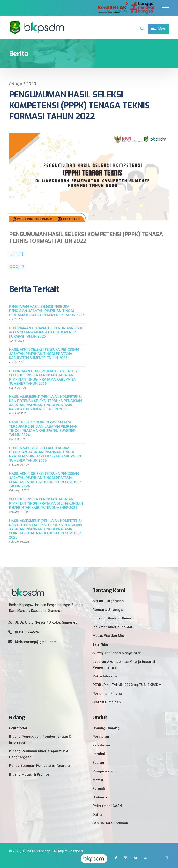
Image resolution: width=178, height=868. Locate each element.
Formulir (99, 789)
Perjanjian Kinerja (107, 694)
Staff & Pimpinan (107, 702)
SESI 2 (17, 268)
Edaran (98, 763)
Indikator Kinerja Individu (113, 627)
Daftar (98, 815)
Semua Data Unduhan (110, 823)
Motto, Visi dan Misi (109, 636)
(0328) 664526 (27, 632)
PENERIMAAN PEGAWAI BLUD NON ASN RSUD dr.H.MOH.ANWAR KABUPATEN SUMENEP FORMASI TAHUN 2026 (46, 332)
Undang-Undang (106, 728)
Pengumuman (104, 771)
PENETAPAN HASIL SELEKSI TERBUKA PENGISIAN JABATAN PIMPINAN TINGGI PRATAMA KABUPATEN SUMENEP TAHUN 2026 (47, 311)
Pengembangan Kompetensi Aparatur (40, 766)
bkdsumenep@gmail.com (36, 642)
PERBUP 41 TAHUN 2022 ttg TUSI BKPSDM (127, 685)
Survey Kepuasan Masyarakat (117, 653)
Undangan (101, 797)
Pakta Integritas (106, 676)
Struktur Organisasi (108, 601)
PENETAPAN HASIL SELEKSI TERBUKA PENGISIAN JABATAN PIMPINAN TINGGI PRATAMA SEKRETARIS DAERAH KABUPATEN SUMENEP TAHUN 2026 (45, 454)
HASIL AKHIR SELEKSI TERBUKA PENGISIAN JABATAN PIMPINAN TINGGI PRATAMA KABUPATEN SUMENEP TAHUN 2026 (44, 354)
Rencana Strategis (108, 610)
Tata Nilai (100, 644)
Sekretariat (18, 728)
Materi (98, 780)
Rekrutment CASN (107, 806)
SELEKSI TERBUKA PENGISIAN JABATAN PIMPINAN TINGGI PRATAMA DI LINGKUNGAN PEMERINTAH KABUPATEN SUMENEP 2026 (46, 503)
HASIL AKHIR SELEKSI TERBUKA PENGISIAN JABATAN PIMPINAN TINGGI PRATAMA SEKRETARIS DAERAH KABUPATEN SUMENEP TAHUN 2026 (45, 480)
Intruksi (99, 754)
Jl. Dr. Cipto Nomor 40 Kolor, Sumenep (46, 622)
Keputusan (101, 745)
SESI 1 (16, 254)
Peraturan (101, 737)
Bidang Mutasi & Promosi (30, 774)
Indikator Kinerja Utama (112, 618)
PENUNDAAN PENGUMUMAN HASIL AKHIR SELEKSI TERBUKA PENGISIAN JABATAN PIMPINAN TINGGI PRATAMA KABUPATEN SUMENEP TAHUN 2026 (43, 377)
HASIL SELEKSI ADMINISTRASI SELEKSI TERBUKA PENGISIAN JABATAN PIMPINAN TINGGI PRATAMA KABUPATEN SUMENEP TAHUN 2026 (43, 429)
